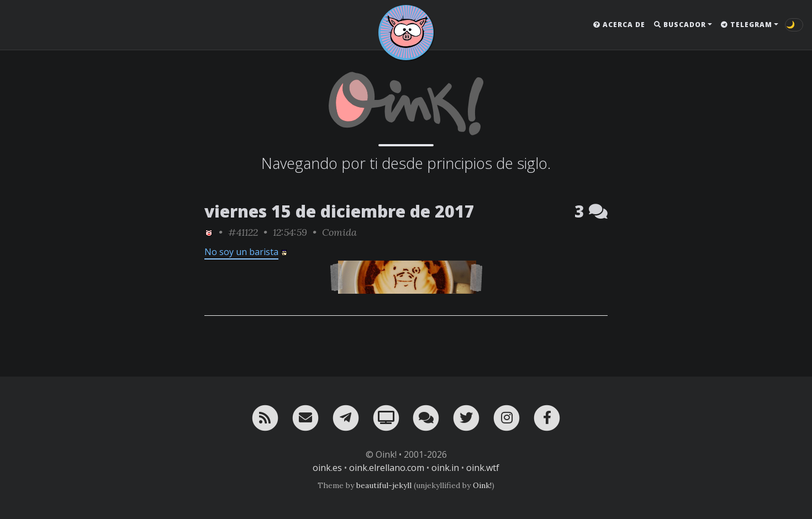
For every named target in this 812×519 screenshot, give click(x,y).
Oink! (482, 485)
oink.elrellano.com (387, 468)
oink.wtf (483, 468)
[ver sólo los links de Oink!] (209, 232)
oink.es (327, 468)
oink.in (445, 468)
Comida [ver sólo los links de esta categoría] (339, 232)
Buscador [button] (680, 25)
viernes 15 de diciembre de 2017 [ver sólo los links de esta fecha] (339, 211)
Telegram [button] (747, 25)
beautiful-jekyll (384, 485)
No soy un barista (241, 252)
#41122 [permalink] (243, 232)
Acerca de (619, 25)
